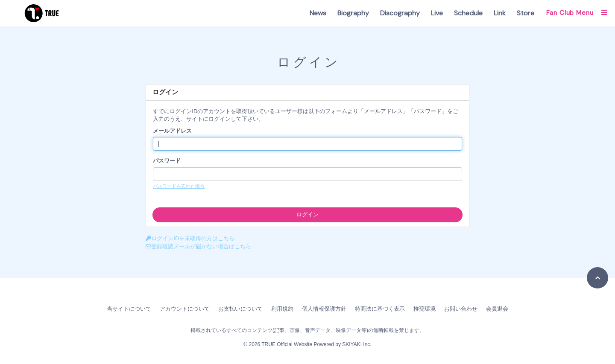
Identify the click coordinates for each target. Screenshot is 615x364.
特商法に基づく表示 (380, 309)
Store (526, 13)
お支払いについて (240, 309)
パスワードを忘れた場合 (179, 186)
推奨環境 (425, 309)
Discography (400, 13)
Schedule (468, 13)
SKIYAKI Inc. (357, 344)
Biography (353, 13)
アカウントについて (185, 309)
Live (437, 13)
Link (500, 13)
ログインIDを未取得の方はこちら (190, 238)
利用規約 (282, 309)
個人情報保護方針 (324, 309)
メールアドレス (172, 131)
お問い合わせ (461, 309)
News (318, 13)
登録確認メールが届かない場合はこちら (198, 246)
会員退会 (497, 309)
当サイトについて (129, 309)
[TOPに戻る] (597, 278)
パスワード (167, 161)
